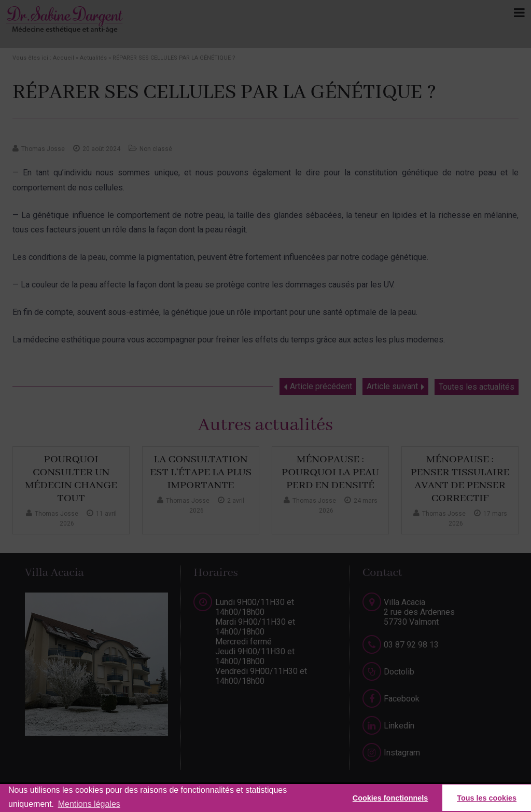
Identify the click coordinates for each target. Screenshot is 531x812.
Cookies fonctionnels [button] (390, 798)
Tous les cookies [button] (487, 798)
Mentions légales (89, 804)
